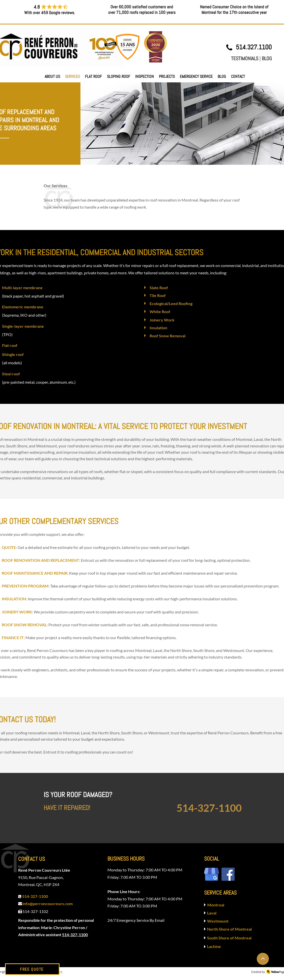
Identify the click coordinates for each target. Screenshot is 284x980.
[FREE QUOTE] (32, 969)
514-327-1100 (75, 935)
